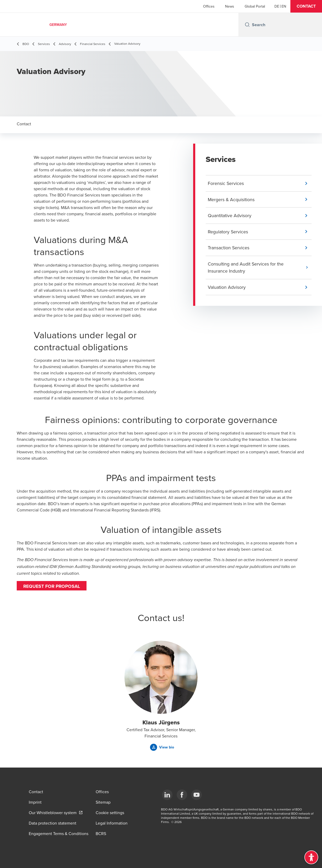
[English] (284, 6)
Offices (209, 6)
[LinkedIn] (167, 795)
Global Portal (255, 6)
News (230, 6)
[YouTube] (197, 795)
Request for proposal (52, 586)
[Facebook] (182, 795)
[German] (277, 6)
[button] (306, 6)
